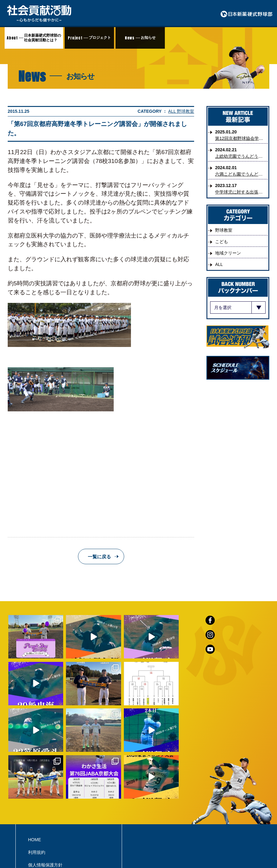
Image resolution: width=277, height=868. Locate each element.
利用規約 (37, 809)
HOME (35, 797)
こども (222, 242)
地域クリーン (228, 253)
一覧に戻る (99, 557)
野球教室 (185, 111)
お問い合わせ (41, 835)
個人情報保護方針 (45, 822)
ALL (173, 111)
